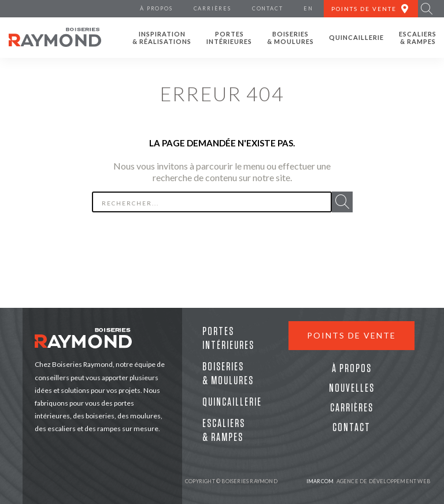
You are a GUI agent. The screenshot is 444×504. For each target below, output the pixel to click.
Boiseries (291, 38)
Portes (229, 38)
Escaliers (418, 38)
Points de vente (351, 335)
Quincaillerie (356, 37)
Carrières (352, 408)
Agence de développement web (368, 481)
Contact (351, 428)
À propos (352, 369)
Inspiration (162, 38)
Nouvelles (352, 388)
